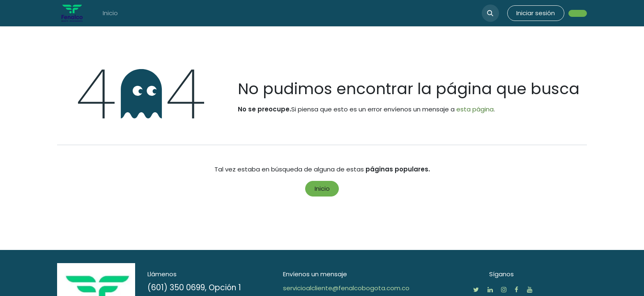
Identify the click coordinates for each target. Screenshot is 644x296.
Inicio (322, 188)
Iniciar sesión (536, 13)
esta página (475, 109)
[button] (490, 13)
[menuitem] (110, 13)
